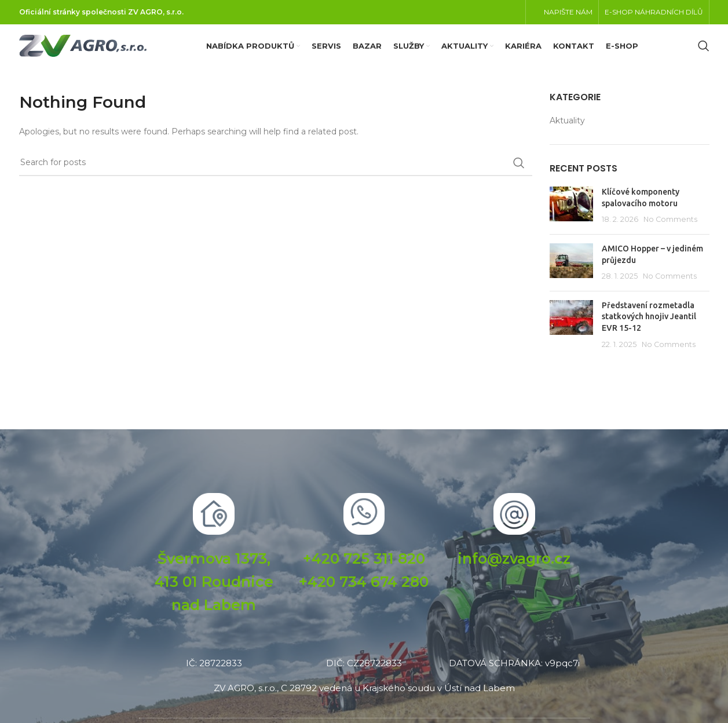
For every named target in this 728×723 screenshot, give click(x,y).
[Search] (704, 52)
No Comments (670, 231)
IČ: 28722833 (214, 675)
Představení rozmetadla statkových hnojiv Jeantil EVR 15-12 (649, 328)
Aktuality (567, 132)
